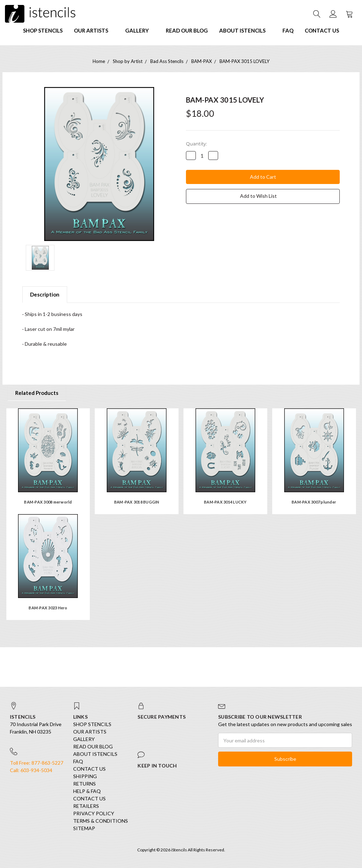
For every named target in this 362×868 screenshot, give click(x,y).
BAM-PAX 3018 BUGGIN (137, 502)
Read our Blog (187, 30)
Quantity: (196, 144)
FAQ (288, 30)
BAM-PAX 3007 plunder (314, 502)
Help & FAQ (87, 791)
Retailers (86, 806)
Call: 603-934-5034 (31, 770)
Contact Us (322, 30)
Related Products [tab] (37, 393)
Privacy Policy (94, 813)
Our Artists (94, 30)
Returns (84, 784)
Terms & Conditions (101, 821)
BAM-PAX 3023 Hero (48, 608)
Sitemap (84, 828)
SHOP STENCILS (43, 30)
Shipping (85, 776)
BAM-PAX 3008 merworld (48, 502)
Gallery (140, 30)
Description (45, 294)
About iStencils (245, 30)
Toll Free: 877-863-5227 (37, 763)
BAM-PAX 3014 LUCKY (225, 502)
